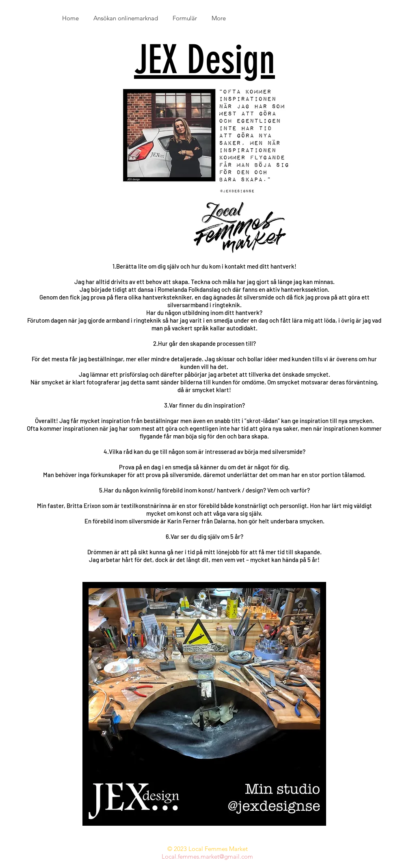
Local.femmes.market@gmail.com (207, 856)
